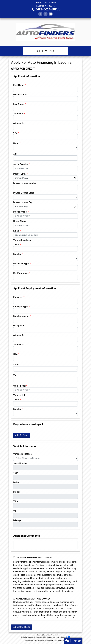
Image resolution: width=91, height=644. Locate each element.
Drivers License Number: (25, 183)
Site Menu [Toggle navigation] (45, 51)
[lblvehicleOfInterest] (45, 458)
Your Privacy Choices (61, 637)
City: (15, 133)
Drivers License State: (24, 193)
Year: (16, 473)
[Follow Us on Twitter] (45, 14)
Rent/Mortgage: (21, 273)
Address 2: (18, 123)
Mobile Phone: (20, 212)
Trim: (16, 501)
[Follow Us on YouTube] (51, 14)
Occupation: (19, 326)
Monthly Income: (21, 316)
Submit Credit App (22, 627)
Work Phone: (19, 386)
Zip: (15, 154)
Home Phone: (20, 221)
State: (16, 143)
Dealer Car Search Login (28, 637)
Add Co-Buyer (22, 435)
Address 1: (18, 114)
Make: (16, 482)
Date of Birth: (20, 174)
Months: (17, 254)
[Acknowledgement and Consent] (14, 557)
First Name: (19, 85)
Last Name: (19, 104)
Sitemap (49, 637)
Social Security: (21, 164)
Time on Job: (20, 395)
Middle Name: (20, 95)
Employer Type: (21, 307)
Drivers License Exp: (23, 202)
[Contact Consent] (14, 599)
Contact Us (46, 635)
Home (34, 635)
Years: (16, 245)
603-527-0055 (48, 9)
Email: (16, 231)
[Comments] (45, 545)
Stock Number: (21, 463)
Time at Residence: (23, 240)
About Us (39, 635)
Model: (17, 492)
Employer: (18, 297)
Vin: (15, 511)
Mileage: (17, 520)
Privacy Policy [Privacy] (55, 635)
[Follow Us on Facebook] (40, 14)
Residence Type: (21, 264)
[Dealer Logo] (45, 32)
